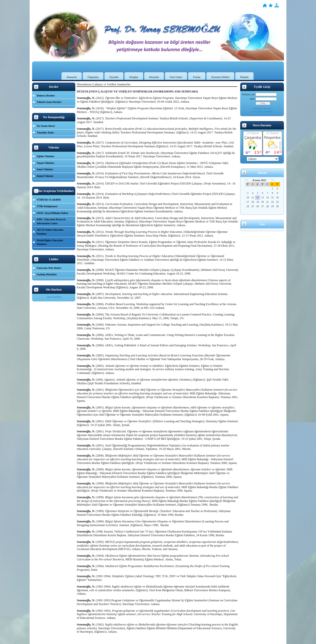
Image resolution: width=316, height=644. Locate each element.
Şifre (252, 99)
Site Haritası (54, 297)
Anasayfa (72, 77)
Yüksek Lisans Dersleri (49, 102)
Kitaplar (134, 77)
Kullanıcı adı (248, 94)
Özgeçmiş (93, 77)
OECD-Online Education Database (50, 232)
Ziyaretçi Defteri (220, 77)
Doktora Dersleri (46, 96)
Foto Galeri (176, 77)
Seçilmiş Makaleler (47, 274)
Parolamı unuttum (263, 108)
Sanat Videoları (45, 169)
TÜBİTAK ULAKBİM (49, 200)
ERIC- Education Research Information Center (51, 221)
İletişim (244, 77)
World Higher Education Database (50, 242)
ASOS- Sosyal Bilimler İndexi (52, 213)
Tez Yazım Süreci (46, 126)
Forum (197, 77)
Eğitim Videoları (46, 156)
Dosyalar (154, 77)
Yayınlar (114, 77)
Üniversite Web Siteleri (49, 268)
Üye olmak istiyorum (263, 111)
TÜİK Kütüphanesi (47, 206)
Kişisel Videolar (45, 176)
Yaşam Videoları (45, 163)
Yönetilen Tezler (45, 133)
